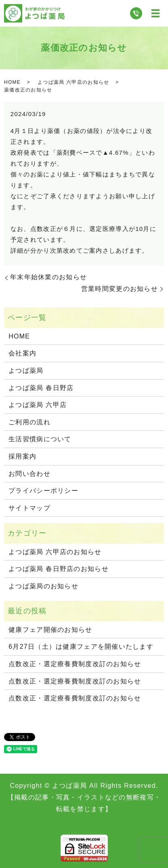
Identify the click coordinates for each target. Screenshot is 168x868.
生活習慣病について (40, 439)
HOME (12, 82)
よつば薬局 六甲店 (38, 405)
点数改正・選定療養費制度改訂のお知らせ (75, 664)
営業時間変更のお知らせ (120, 289)
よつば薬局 (26, 371)
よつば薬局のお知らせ (43, 586)
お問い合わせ (29, 474)
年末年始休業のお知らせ (48, 277)
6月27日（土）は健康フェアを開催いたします (81, 647)
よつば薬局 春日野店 (41, 388)
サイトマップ (29, 508)
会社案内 (22, 353)
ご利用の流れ (29, 422)
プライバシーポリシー (43, 491)
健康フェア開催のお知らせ (50, 630)
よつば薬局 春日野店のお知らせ (59, 569)
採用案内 (22, 456)
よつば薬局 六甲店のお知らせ (73, 82)
